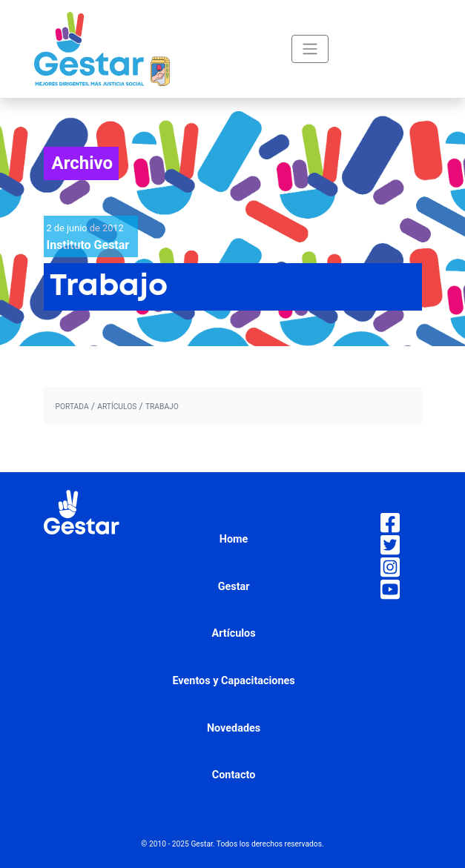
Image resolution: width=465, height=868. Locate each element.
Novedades (234, 728)
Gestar (234, 587)
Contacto (234, 775)
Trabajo (162, 407)
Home (234, 539)
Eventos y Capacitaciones (233, 681)
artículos (117, 407)
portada (72, 407)
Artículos (234, 633)
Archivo (83, 163)
